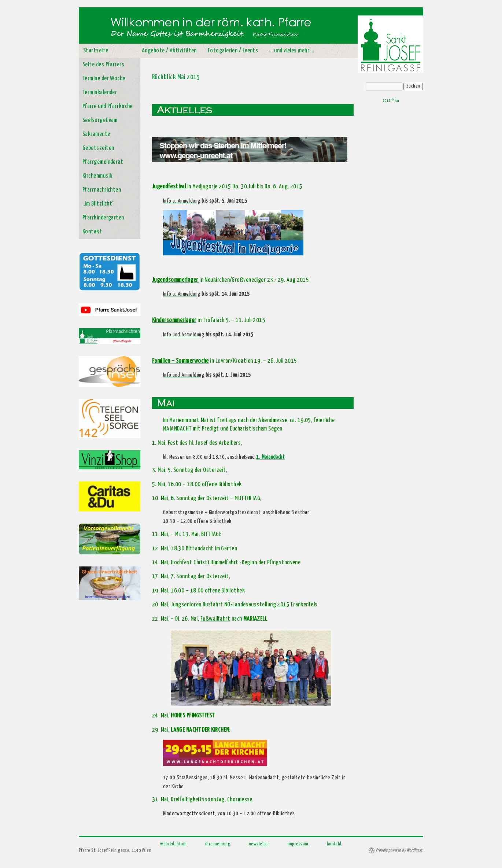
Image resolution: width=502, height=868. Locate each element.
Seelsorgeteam (100, 120)
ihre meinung (218, 844)
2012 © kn (391, 101)
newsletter (259, 844)
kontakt (334, 844)
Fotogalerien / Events (233, 51)
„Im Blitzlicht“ (99, 204)
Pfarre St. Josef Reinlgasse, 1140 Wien (115, 851)
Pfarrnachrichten (102, 190)
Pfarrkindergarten (103, 218)
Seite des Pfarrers (103, 65)
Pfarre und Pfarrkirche (108, 106)
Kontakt (92, 232)
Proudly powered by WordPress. (400, 850)
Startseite (96, 51)
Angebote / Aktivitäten (169, 51)
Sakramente (96, 134)
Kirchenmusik (97, 176)
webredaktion (173, 844)
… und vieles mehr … (292, 51)
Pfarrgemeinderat (103, 162)
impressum (298, 844)
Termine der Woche (104, 79)
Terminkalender (100, 93)
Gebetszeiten (98, 148)
